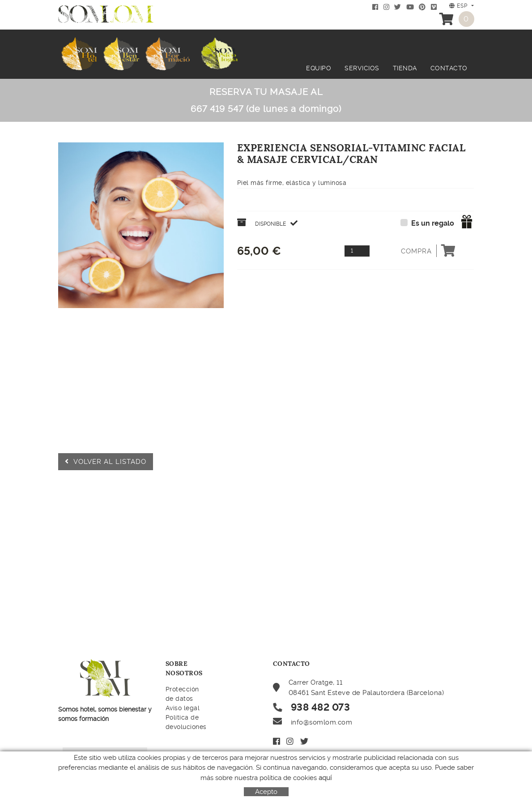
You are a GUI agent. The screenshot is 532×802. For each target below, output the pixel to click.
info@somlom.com (322, 722)
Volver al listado (106, 462)
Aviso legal (183, 708)
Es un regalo (433, 223)
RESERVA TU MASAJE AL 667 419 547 (266, 100)
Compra (428, 251)
